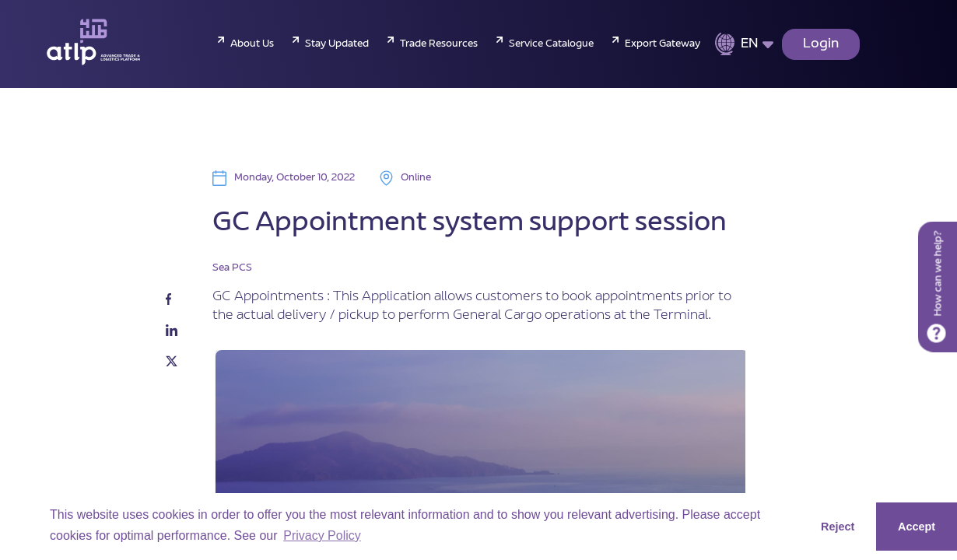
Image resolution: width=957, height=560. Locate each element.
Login (821, 44)
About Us (252, 44)
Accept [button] (917, 527)
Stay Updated (337, 44)
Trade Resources (439, 44)
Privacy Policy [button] (322, 535)
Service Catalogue (551, 44)
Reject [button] (838, 527)
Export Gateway (663, 44)
